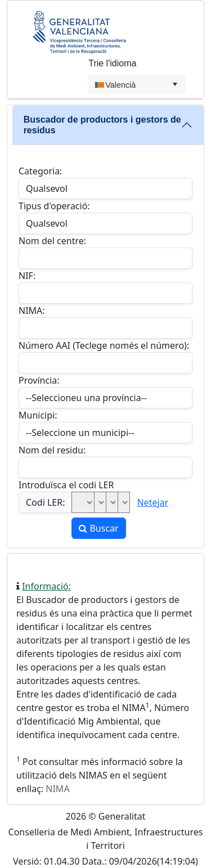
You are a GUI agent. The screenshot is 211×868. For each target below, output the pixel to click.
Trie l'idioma (112, 63)
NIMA (57, 789)
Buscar (98, 528)
